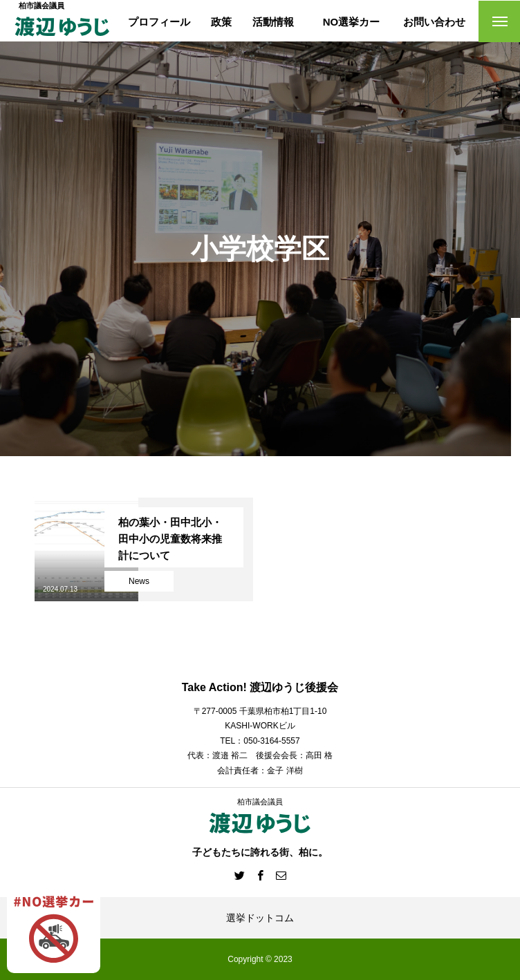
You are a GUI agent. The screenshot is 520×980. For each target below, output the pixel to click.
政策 (221, 22)
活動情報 (273, 22)
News (139, 581)
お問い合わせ (434, 22)
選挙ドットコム (260, 918)
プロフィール (159, 22)
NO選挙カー (352, 22)
